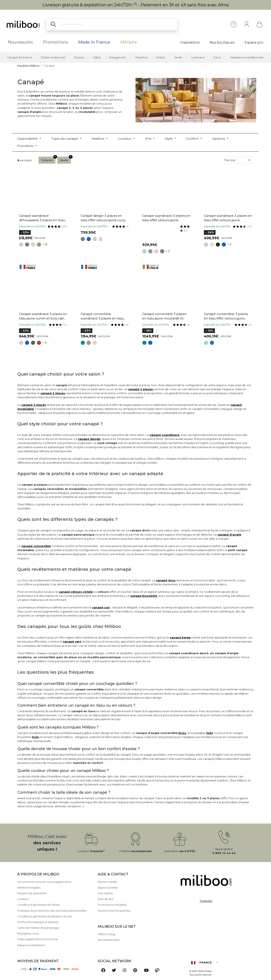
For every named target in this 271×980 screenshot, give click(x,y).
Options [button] (219, 139)
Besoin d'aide (107, 882)
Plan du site (106, 899)
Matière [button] (98, 139)
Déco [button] (217, 57)
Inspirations (190, 42)
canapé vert (72, 642)
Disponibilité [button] (28, 139)
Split (210, 733)
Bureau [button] (79, 57)
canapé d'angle (229, 535)
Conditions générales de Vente (39, 905)
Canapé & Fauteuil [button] (19, 57)
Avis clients (105, 893)
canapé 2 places (140, 389)
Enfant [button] (161, 57)
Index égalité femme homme (38, 939)
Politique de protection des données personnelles (52, 911)
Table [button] (97, 57)
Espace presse (108, 888)
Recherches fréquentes (114, 911)
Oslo (35, 737)
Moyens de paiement (32, 893)
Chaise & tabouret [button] (53, 57)
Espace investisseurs (31, 945)
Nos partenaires (109, 940)
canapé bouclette (144, 596)
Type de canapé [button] (65, 139)
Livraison (23, 899)
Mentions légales (29, 888)
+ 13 (45, 244)
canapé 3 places (53, 393)
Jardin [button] (178, 57)
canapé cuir (101, 607)
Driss (182, 733)
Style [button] (169, 139)
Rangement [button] (118, 57)
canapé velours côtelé (76, 592)
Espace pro (254, 42)
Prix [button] (149, 139)
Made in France (94, 42)
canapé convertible (36, 546)
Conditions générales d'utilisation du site (45, 916)
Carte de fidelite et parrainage (38, 928)
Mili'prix (129, 42)
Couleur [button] (125, 139)
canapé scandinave (165, 435)
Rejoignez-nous (28, 934)
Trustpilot (206, 901)
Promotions (55, 42)
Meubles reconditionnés (247, 57)
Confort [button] (193, 139)
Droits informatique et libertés (38, 922)
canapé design (89, 439)
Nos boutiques (222, 42)
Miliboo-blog (106, 934)
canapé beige (180, 638)
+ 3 (230, 244)
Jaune (65, 159)
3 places (48, 159)
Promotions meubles (112, 905)
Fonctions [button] (26, 146)
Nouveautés (20, 42)
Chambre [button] (141, 57)
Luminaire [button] (198, 57)
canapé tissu (166, 580)
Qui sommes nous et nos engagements (44, 882)
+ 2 (168, 251)
